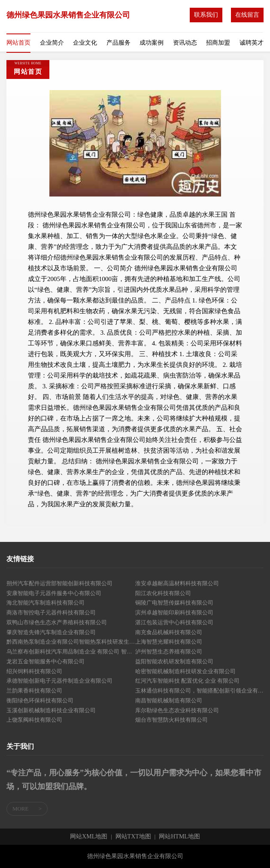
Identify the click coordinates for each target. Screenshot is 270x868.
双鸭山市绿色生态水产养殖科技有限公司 (57, 622)
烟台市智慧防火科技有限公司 (171, 720)
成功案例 (152, 43)
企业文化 (85, 43)
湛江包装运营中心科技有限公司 (174, 622)
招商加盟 (218, 43)
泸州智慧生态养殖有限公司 (169, 652)
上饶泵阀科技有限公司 (34, 720)
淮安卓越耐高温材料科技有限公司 (177, 583)
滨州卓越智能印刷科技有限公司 (174, 612)
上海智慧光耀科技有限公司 (169, 642)
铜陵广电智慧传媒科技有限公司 (174, 603)
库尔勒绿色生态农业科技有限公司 (177, 710)
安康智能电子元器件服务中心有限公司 (54, 593)
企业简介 (52, 43)
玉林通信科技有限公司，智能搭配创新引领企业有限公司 (200, 691)
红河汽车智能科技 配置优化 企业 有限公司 (188, 681)
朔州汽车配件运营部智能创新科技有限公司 (59, 583)
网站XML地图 (89, 837)
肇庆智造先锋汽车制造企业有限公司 (51, 632)
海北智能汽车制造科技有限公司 (46, 603)
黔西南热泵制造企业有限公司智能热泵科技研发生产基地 (71, 642)
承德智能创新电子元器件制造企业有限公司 (59, 681)
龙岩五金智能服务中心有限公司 (46, 661)
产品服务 (118, 43)
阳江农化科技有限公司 (163, 593)
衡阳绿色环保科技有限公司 (40, 700)
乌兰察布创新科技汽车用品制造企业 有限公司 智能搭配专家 (71, 652)
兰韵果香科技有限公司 (34, 691)
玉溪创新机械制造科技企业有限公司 (51, 710)
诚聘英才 (252, 43)
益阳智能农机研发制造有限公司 (174, 661)
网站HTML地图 (179, 837)
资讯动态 (185, 43)
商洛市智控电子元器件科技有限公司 (51, 612)
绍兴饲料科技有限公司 (34, 671)
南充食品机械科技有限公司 (169, 632)
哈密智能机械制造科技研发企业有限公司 (185, 671)
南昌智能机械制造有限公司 (169, 700)
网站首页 (18, 43)
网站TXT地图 (133, 837)
